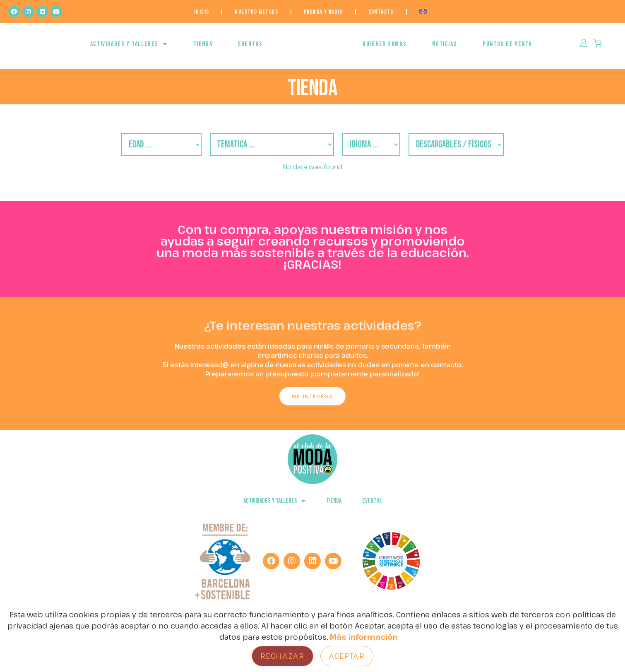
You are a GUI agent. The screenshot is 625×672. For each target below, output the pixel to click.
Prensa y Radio (323, 12)
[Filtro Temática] (264, 150)
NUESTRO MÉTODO (256, 12)
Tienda (203, 48)
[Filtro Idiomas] (385, 150)
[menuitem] (423, 12)
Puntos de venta (507, 48)
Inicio (202, 12)
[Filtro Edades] (128, 150)
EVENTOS (250, 48)
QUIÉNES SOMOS (385, 48)
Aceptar (347, 656)
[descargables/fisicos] (488, 150)
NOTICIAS (445, 48)
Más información (364, 637)
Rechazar (282, 656)
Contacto (381, 12)
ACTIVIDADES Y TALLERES (129, 48)
